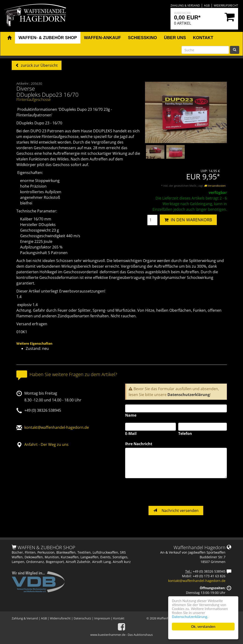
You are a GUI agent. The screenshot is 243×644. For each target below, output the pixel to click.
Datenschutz (82, 618)
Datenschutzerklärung (189, 395)
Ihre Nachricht (139, 444)
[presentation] (161, 492)
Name (131, 415)
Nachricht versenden (176, 511)
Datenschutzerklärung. (190, 617)
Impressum (102, 618)
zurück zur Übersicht (39, 65)
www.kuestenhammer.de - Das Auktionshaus (121, 635)
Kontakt (119, 618)
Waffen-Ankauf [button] (102, 38)
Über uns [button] (175, 38)
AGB (207, 6)
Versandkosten (215, 186)
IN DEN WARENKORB (188, 220)
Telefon (185, 433)
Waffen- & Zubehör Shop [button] (48, 38)
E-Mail (131, 433)
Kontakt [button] (203, 38)
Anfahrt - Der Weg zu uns (46, 444)
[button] (9, 38)
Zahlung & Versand (185, 6)
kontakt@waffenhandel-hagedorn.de (57, 427)
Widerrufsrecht (226, 6)
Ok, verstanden (203, 627)
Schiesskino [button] (142, 38)
